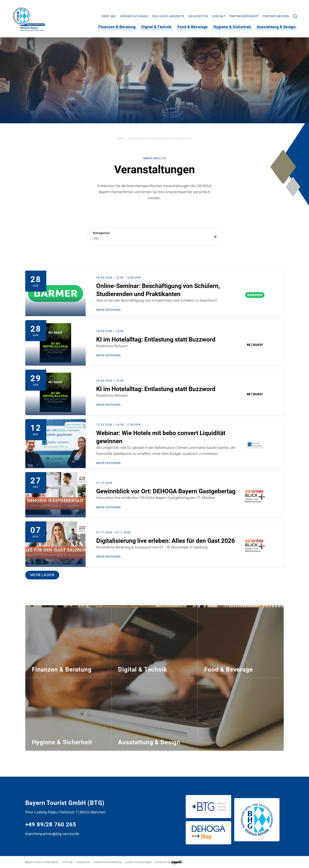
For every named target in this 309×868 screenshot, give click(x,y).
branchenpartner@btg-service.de (52, 834)
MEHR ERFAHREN (108, 310)
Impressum (83, 862)
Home (121, 138)
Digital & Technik (157, 27)
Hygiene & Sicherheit (232, 27)
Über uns (109, 16)
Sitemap (68, 862)
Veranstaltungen (134, 16)
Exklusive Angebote (168, 16)
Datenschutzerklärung (107, 862)
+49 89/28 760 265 (51, 824)
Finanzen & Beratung (117, 27)
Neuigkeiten (198, 16)
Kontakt (219, 16)
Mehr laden (42, 575)
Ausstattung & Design (276, 27)
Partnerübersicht (244, 16)
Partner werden (276, 16)
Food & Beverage (193, 27)
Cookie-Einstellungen (138, 862)
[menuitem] (109, 16)
